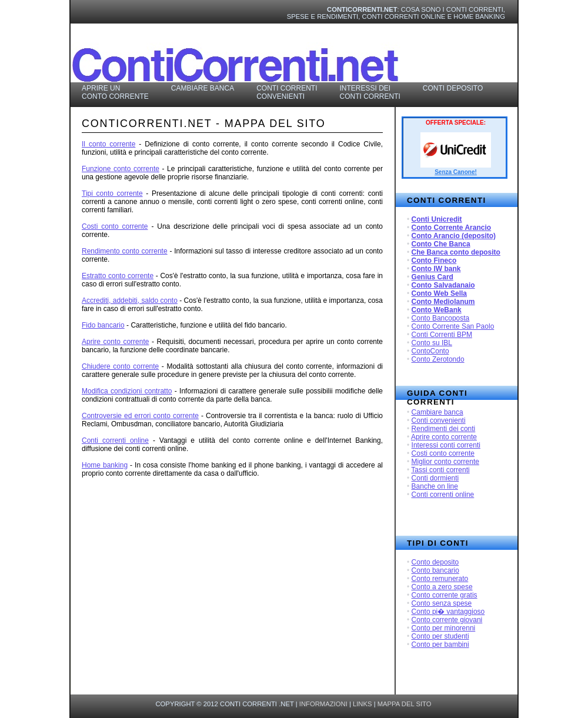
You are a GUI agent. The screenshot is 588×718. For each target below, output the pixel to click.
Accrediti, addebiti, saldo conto (130, 300)
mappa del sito (405, 704)
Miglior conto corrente (445, 462)
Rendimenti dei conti (444, 429)
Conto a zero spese (442, 587)
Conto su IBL (432, 343)
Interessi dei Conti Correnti (370, 92)
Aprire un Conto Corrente (115, 92)
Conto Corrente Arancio (452, 228)
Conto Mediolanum (443, 302)
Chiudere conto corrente (120, 366)
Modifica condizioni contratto (127, 391)
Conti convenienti (439, 420)
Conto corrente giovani (447, 620)
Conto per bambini (440, 644)
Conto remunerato (440, 579)
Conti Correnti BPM (442, 335)
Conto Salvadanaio (443, 285)
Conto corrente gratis (445, 595)
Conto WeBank (437, 310)
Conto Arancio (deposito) (454, 236)
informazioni (323, 704)
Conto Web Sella (439, 293)
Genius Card (432, 277)
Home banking (105, 465)
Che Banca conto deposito (456, 252)
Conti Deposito (453, 88)
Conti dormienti (435, 478)
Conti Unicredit (437, 219)
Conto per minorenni (444, 628)
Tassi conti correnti (440, 470)
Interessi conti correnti (446, 445)
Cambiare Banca (203, 88)
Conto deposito (435, 562)
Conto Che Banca (441, 244)
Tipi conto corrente (112, 193)
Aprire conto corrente (444, 437)
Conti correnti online (443, 495)
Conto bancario (435, 570)
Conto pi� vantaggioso (448, 612)
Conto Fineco (434, 261)
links (363, 704)
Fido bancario (103, 325)
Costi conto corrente (443, 453)
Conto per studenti (440, 636)
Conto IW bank (436, 269)
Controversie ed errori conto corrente (140, 416)
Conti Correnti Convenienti (287, 92)
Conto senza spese (442, 603)
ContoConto (430, 351)
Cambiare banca (437, 412)
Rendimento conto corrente (125, 251)
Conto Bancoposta (441, 318)
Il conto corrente (108, 144)
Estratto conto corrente (118, 276)
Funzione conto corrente (121, 169)
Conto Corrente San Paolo (453, 326)
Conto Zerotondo (438, 359)
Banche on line (435, 486)
